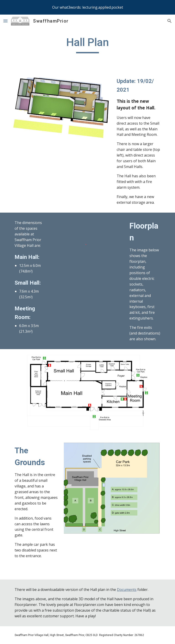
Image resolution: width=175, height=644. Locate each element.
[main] (87, 44)
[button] (5, 21)
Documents (127, 590)
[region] (87, 7)
